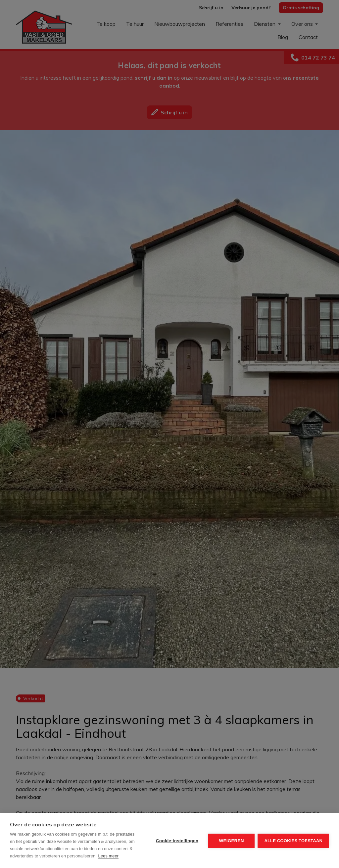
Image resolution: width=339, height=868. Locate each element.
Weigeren (231, 841)
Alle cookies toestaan (293, 841)
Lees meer (108, 856)
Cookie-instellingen (177, 841)
